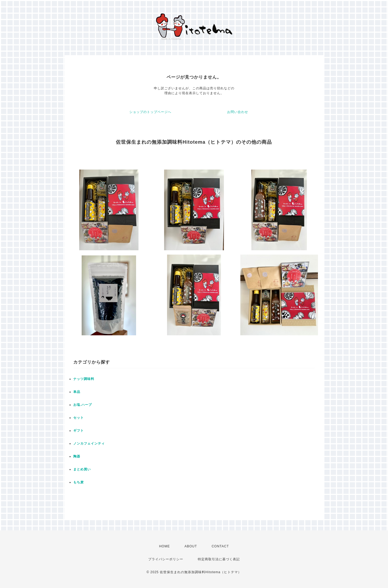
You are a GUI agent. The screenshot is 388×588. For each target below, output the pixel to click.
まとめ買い (82, 469)
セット (79, 418)
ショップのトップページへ (150, 112)
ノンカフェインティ (89, 443)
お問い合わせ (238, 112)
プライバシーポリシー (166, 559)
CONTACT (220, 546)
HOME (164, 546)
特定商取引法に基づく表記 (219, 559)
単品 (77, 392)
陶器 (77, 456)
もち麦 (79, 482)
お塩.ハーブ (83, 405)
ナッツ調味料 (84, 379)
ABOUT (191, 546)
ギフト (79, 431)
